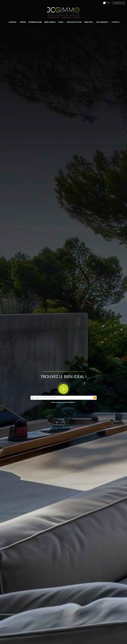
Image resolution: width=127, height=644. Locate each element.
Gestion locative (74, 22)
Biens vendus (50, 22)
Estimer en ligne (35, 22)
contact (116, 22)
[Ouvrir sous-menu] (17, 22)
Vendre (23, 22)
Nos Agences (102, 22)
